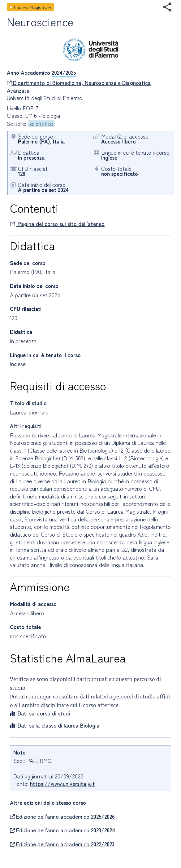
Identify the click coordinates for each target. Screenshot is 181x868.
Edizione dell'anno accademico (62, 817)
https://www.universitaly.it (62, 784)
